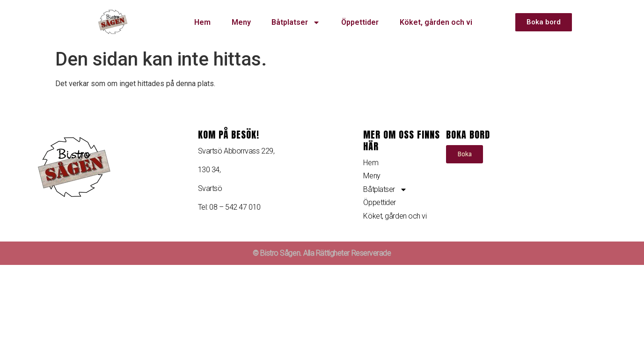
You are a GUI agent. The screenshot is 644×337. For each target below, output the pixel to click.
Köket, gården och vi (436, 22)
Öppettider (360, 22)
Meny (241, 22)
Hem (202, 22)
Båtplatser (296, 22)
